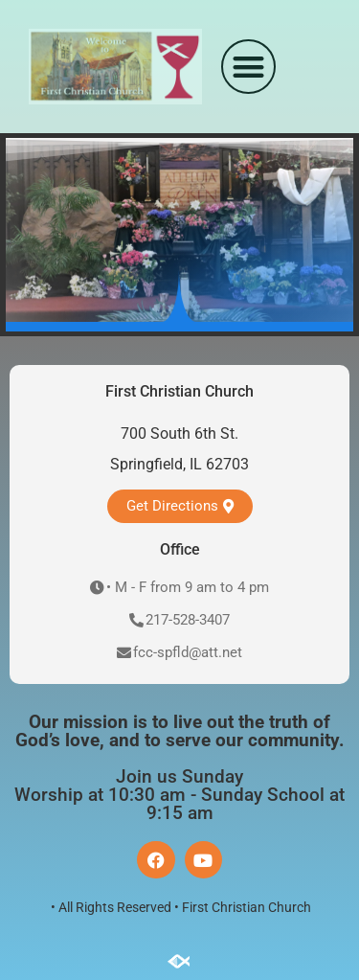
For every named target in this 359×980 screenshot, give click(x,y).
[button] (248, 67)
